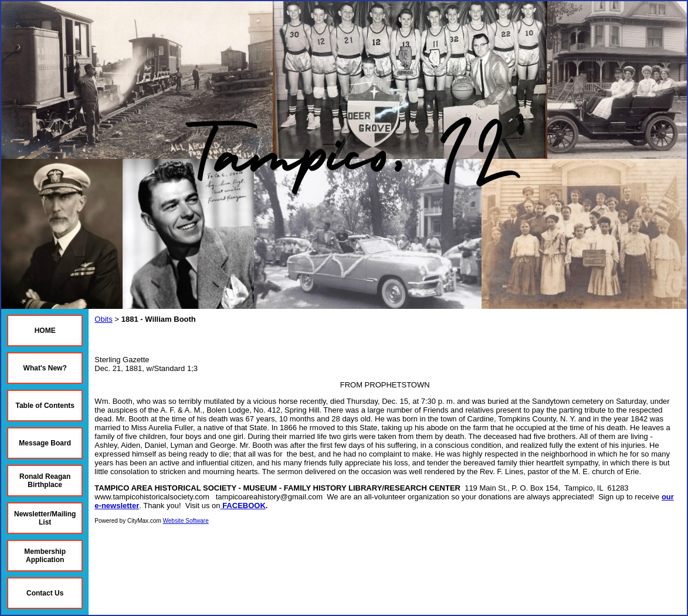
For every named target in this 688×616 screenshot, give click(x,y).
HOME (45, 331)
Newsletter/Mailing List (45, 518)
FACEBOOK (244, 506)
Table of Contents (45, 406)
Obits (103, 319)
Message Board (45, 443)
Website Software (186, 521)
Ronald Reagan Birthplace (45, 481)
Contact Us (45, 593)
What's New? (45, 368)
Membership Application (45, 556)
